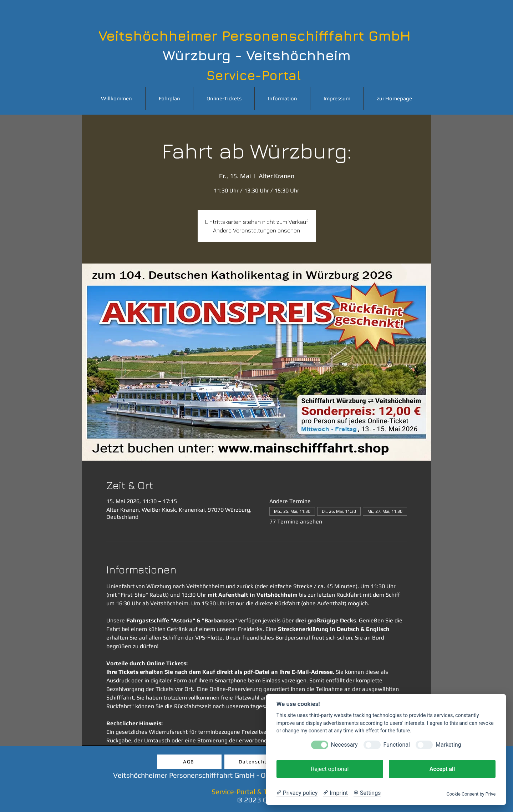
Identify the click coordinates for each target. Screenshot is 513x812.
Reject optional (330, 769)
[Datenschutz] (256, 762)
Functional (397, 745)
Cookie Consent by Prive (471, 794)
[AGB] (189, 762)
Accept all (442, 769)
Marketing (448, 745)
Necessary (344, 745)
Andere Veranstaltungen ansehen (256, 230)
